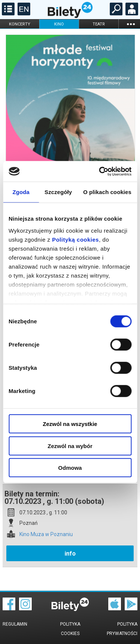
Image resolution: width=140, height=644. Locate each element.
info (70, 554)
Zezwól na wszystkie (70, 424)
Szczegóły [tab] (58, 192)
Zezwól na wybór (70, 446)
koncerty (20, 24)
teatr (99, 24)
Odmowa (70, 468)
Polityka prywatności (122, 629)
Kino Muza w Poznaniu (46, 534)
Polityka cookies (70, 629)
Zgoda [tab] (21, 192)
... (131, 24)
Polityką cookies (75, 239)
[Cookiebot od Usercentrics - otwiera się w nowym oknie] (100, 171)
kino (59, 24)
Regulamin (15, 624)
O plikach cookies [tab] (107, 192)
